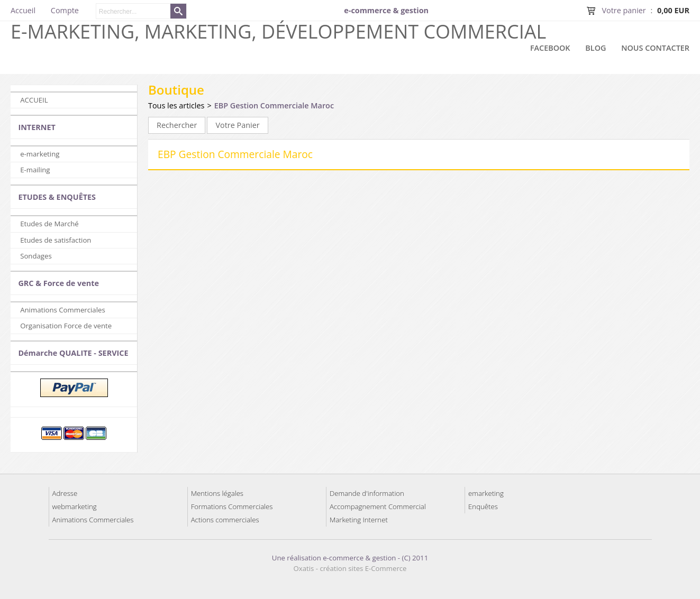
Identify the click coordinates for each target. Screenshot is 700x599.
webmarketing (75, 506)
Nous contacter (655, 48)
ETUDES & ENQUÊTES (57, 197)
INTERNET (37, 127)
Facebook (550, 48)
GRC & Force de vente (58, 283)
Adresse (65, 493)
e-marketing (40, 154)
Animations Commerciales (63, 310)
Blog (596, 48)
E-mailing (35, 170)
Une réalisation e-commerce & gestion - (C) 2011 (350, 558)
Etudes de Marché (49, 224)
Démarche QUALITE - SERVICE (73, 353)
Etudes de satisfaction (56, 240)
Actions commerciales (225, 520)
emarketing (486, 493)
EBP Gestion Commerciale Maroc (274, 105)
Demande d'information (367, 493)
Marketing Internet (359, 520)
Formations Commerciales (232, 506)
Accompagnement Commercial (378, 506)
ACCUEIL (34, 100)
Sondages (36, 256)
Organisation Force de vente (66, 326)
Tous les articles (176, 105)
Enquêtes (483, 506)
